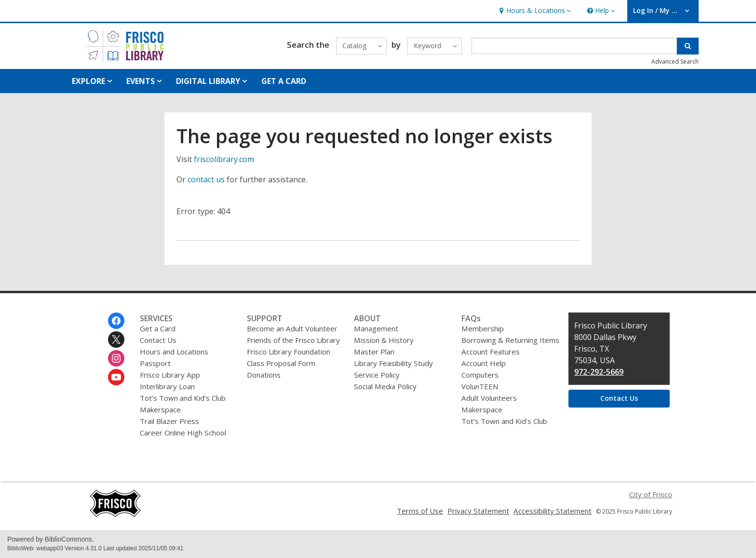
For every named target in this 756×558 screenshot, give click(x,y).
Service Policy (377, 375)
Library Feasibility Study (393, 363)
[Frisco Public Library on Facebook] (116, 321)
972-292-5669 (599, 372)
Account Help (484, 363)
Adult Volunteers (489, 398)
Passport (155, 363)
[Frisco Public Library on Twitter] (116, 340)
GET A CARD (284, 81)
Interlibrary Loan (167, 386)
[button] (534, 11)
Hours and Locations (174, 352)
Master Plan (374, 352)
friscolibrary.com (224, 159)
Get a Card (158, 328)
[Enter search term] (574, 46)
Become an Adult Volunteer (292, 328)
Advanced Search (675, 61)
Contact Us (158, 340)
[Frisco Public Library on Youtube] (116, 377)
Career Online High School (183, 433)
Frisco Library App (170, 375)
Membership (483, 328)
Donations (264, 375)
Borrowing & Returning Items (510, 340)
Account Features (491, 352)
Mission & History (384, 340)
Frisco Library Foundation (289, 352)
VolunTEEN (480, 386)
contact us (206, 179)
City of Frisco (651, 494)
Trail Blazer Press (169, 421)
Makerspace (160, 409)
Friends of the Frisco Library (293, 340)
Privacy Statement (478, 511)
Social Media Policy (385, 386)
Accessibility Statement (553, 511)
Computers (480, 375)
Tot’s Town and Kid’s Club (183, 398)
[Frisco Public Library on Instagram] (116, 358)
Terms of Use (420, 511)
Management (376, 328)
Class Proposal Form (281, 363)
